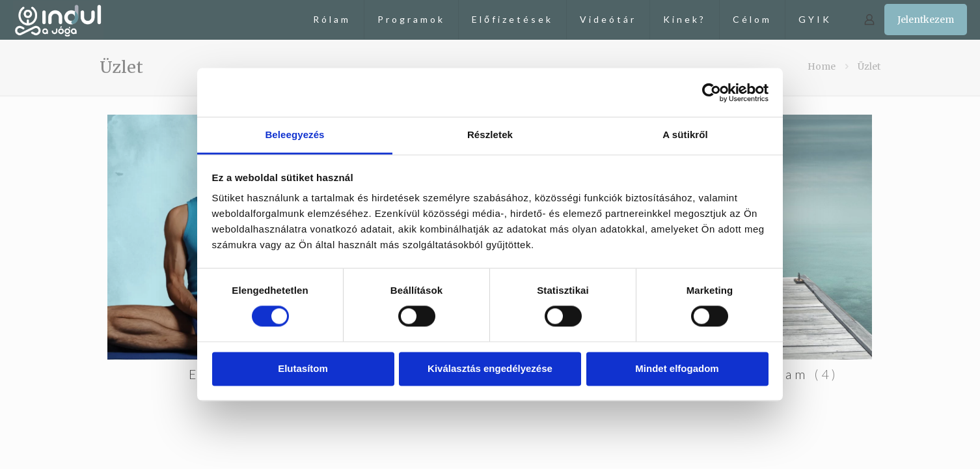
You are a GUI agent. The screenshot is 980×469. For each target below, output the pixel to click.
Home (822, 66)
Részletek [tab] (490, 135)
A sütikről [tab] (685, 135)
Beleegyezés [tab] (294, 135)
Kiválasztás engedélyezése (490, 368)
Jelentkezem (926, 20)
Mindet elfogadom (677, 368)
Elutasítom (303, 368)
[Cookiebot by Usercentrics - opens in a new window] (712, 92)
